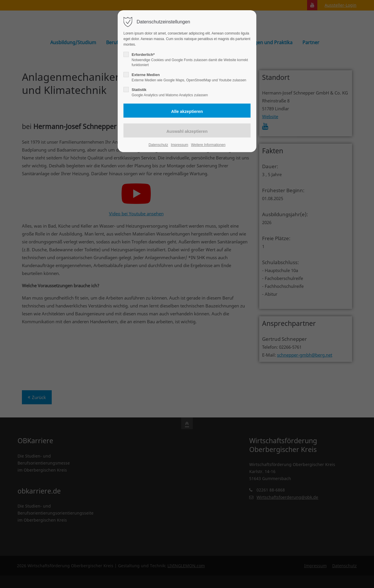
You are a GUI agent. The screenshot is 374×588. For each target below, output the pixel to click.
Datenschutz (158, 145)
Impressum (180, 145)
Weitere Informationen (208, 145)
